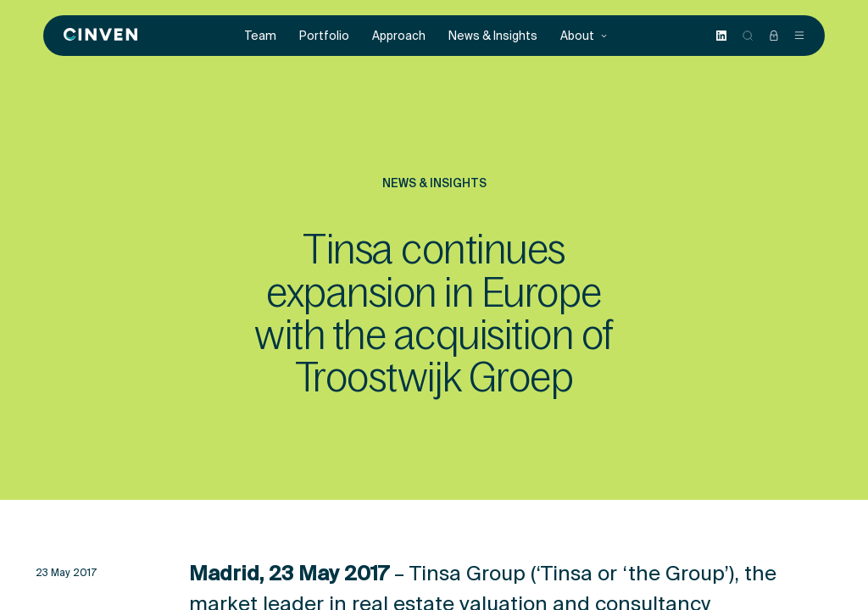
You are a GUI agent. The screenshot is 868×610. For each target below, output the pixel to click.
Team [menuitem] (261, 36)
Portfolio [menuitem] (324, 36)
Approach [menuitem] (399, 36)
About (584, 36)
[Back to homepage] (100, 36)
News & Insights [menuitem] (493, 36)
